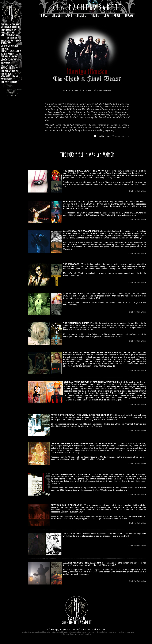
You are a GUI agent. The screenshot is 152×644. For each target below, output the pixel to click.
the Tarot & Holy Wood (11, 71)
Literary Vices (11, 43)
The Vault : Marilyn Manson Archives (11, 51)
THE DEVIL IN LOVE (72, 534)
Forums (129, 15)
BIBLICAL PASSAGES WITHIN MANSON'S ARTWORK (89, 382)
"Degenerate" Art (11, 40)
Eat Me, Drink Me (11, 32)
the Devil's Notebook (11, 81)
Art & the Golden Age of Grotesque (11, 36)
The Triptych (11, 73)
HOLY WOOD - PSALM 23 (75, 202)
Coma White (11, 76)
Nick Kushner (87, 90)
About (117, 15)
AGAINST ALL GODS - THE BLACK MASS (83, 563)
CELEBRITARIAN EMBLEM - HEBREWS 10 (71, 474)
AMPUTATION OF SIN (73, 294)
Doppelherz (11, 63)
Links (106, 15)
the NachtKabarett (87, 7)
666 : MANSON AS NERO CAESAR (79, 231)
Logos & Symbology (11, 60)
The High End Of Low (11, 30)
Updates (55, 15)
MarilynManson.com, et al (11, 54)
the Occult (11, 48)
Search (68, 15)
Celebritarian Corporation (11, 27)
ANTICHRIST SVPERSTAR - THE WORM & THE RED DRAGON (80, 415)
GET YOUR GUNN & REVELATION (66, 505)
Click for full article (137, 191)
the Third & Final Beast (11, 24)
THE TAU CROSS (71, 264)
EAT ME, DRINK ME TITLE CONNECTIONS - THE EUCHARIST (92, 352)
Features (81, 15)
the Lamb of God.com (11, 56)
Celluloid (11, 65)
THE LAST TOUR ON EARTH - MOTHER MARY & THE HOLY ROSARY (83, 444)
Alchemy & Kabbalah (11, 46)
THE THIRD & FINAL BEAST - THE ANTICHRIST (86, 171)
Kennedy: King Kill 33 (11, 68)
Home (43, 15)
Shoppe (95, 15)
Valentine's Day (11, 79)
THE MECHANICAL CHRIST (76, 323)
